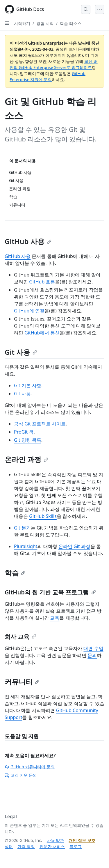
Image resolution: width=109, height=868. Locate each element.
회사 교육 (20, 637)
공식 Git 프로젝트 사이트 (40, 424)
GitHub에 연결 (29, 311)
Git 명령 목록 (28, 440)
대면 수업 (93, 648)
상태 (9, 846)
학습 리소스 (71, 23)
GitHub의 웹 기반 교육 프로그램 (50, 592)
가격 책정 (26, 846)
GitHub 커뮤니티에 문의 (30, 767)
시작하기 (22, 23)
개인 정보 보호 (82, 840)
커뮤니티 (22, 682)
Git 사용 (21, 352)
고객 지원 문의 (21, 775)
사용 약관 (56, 840)
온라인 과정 (26, 459)
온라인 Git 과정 (74, 546)
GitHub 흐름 (42, 282)
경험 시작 (45, 23)
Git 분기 (22, 528)
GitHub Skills (43, 516)
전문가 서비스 (52, 846)
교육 (55, 618)
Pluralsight (26, 546)
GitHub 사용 (28, 241)
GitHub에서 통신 (42, 333)
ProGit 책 (24, 432)
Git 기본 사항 (28, 385)
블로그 (76, 846)
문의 (92, 655)
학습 (15, 573)
